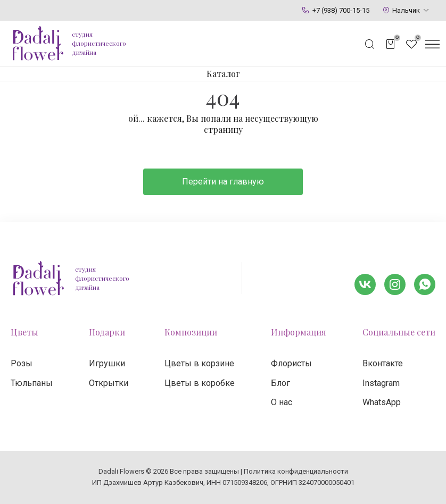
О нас (282, 402)
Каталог (223, 74)
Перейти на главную (223, 182)
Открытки (109, 383)
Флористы (291, 363)
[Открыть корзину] (391, 44)
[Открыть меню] (432, 44)
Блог (280, 383)
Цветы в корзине (199, 363)
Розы (22, 363)
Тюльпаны (32, 383)
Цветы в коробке (200, 383)
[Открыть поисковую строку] (370, 44)
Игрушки (107, 363)
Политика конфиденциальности (296, 471)
